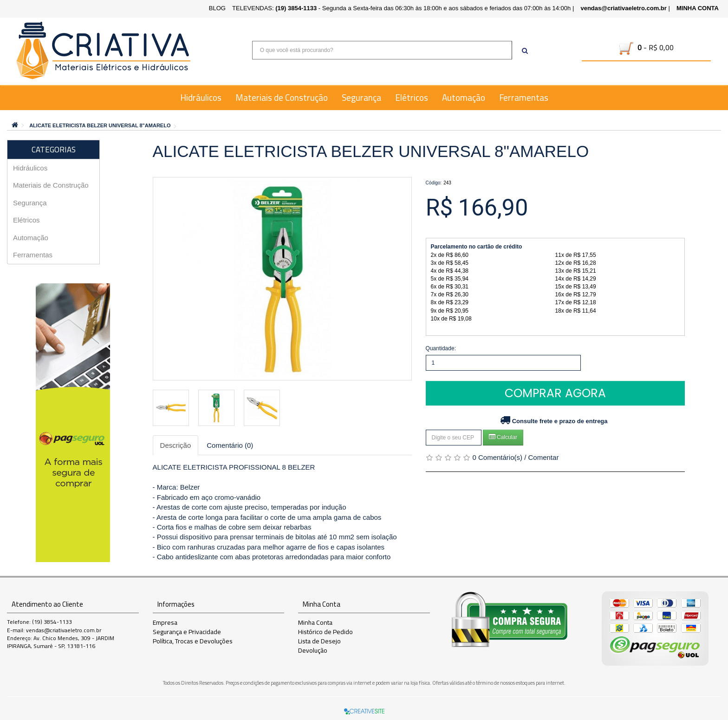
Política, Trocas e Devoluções (193, 641)
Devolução (313, 650)
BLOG (217, 8)
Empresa (165, 622)
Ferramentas (524, 98)
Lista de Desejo (319, 641)
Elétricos (412, 98)
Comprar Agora (555, 393)
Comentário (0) (230, 445)
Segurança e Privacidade (187, 632)
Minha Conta (315, 622)
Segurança (361, 98)
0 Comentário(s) (497, 457)
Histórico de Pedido (325, 632)
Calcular (503, 437)
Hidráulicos (201, 98)
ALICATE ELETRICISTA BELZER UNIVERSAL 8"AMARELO (100, 125)
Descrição (176, 445)
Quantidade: (441, 348)
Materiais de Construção (282, 98)
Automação (464, 98)
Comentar (544, 457)
